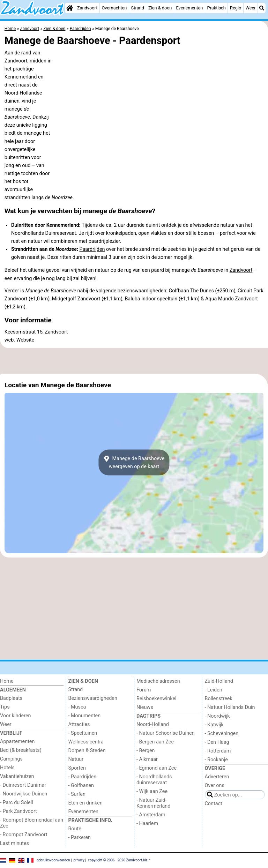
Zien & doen (160, 8)
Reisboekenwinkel (157, 699)
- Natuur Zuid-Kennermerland (153, 803)
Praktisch (217, 8)
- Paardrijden (83, 777)
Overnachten (114, 8)
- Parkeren (80, 837)
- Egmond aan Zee (157, 768)
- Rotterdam (218, 751)
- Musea (77, 707)
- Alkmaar (147, 759)
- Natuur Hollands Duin (230, 707)
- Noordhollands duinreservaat (154, 780)
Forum (144, 690)
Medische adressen (158, 681)
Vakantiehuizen (17, 776)
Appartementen (17, 742)
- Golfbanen (81, 785)
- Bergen (146, 751)
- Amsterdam (151, 815)
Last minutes (14, 843)
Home (7, 681)
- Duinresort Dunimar (23, 785)
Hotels (7, 768)
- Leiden (214, 690)
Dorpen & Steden (87, 751)
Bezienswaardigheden (93, 698)
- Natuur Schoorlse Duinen (165, 733)
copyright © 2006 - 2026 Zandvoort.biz (118, 860)
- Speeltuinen (83, 733)
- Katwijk (214, 725)
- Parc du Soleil (17, 803)
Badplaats (11, 698)
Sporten (77, 768)
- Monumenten (85, 716)
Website (25, 340)
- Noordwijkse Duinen (24, 794)
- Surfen (77, 794)
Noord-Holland (153, 724)
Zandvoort (87, 8)
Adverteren (217, 777)
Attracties (79, 724)
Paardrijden (92, 249)
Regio (236, 8)
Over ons (215, 785)
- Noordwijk (217, 716)
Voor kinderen (16, 716)
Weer (251, 8)
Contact (214, 804)
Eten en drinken (85, 803)
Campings (11, 759)
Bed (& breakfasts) (21, 750)
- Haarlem (147, 824)
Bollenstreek (219, 699)
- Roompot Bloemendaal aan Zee (32, 823)
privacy (79, 860)
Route (75, 829)
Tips (5, 707)
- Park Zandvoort (18, 811)
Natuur (76, 759)
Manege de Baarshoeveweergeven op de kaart (134, 463)
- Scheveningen (222, 734)
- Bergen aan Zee (155, 742)
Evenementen (189, 8)
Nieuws (145, 707)
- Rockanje (216, 760)
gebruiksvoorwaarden (53, 860)
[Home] (70, 8)
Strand (138, 8)
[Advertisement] (134, 361)
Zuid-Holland (219, 681)
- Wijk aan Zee (152, 791)
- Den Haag (217, 742)
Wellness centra (86, 742)
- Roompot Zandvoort (24, 835)
